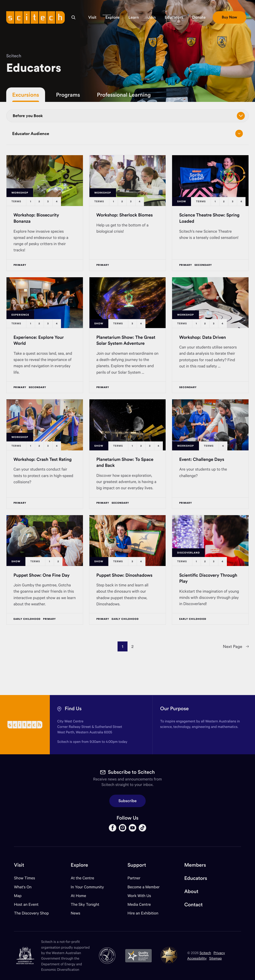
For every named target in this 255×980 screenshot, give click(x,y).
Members (195, 865)
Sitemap (216, 958)
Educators (196, 878)
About (191, 891)
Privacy (219, 953)
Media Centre (139, 904)
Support (137, 865)
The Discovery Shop (31, 913)
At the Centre (82, 878)
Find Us (73, 709)
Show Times (24, 878)
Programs (68, 95)
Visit (19, 865)
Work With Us (139, 896)
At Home (78, 896)
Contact (193, 905)
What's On (23, 887)
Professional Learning (124, 95)
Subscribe (128, 801)
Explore (79, 865)
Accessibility (197, 958)
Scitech (14, 56)
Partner (134, 878)
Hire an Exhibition (143, 913)
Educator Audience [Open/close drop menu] (127, 134)
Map (21, 896)
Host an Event (26, 904)
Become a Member (144, 887)
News (75, 913)
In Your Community (87, 887)
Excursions (26, 95)
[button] (92, 17)
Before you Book (129, 116)
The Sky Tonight (85, 904)
